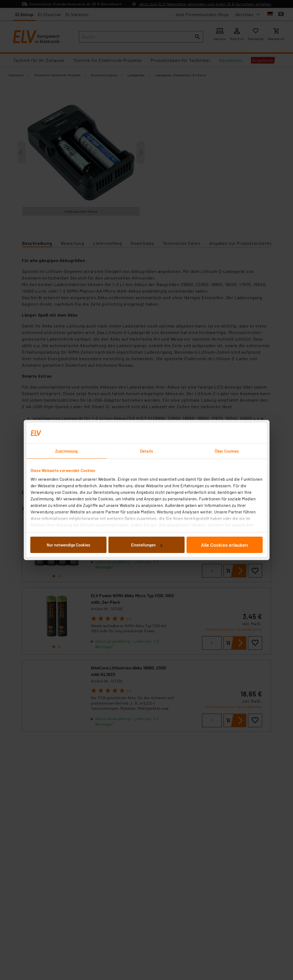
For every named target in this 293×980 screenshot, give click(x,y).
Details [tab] (146, 451)
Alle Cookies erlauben (224, 545)
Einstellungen (147, 545)
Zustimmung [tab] (66, 451)
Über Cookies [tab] (227, 451)
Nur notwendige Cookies (68, 545)
